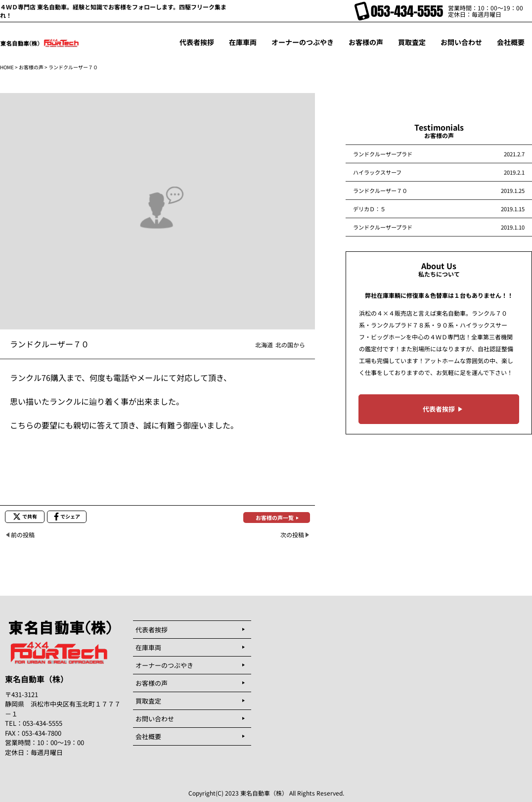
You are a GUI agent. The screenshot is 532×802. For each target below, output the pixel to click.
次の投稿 (292, 535)
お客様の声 (31, 67)
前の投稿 (23, 535)
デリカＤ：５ (369, 209)
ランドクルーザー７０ (380, 190)
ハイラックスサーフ (377, 172)
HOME (7, 67)
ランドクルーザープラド (383, 154)
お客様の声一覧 (275, 518)
